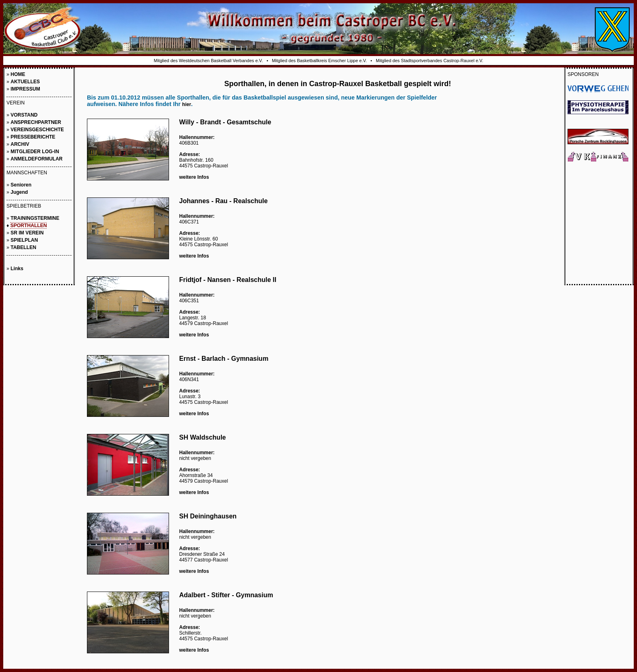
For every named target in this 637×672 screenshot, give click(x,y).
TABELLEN (23, 247)
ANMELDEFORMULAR (37, 159)
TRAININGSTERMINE (35, 218)
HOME (18, 74)
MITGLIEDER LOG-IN (35, 152)
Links (17, 269)
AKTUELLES (25, 82)
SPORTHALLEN (28, 225)
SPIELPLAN (24, 240)
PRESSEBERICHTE (33, 137)
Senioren (21, 185)
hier (186, 104)
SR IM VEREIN (27, 233)
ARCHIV (20, 144)
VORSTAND (24, 115)
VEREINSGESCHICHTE (37, 130)
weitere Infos (194, 177)
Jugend (19, 192)
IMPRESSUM (25, 89)
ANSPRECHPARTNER (36, 122)
